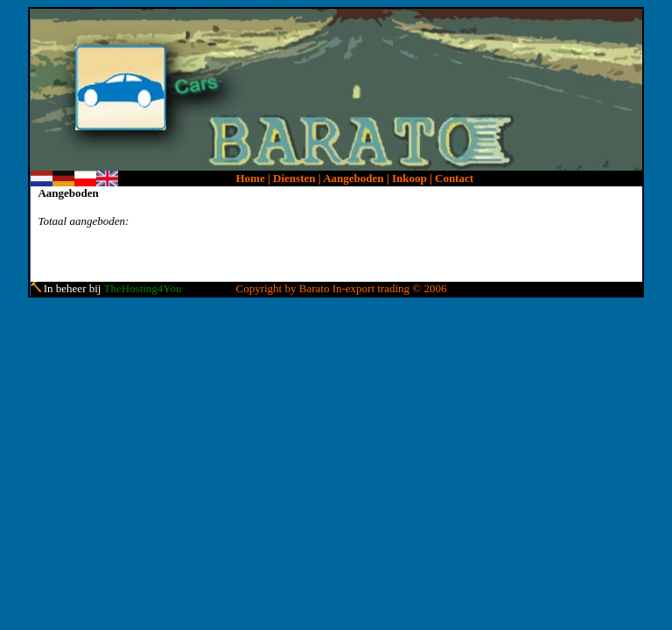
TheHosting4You (142, 288)
